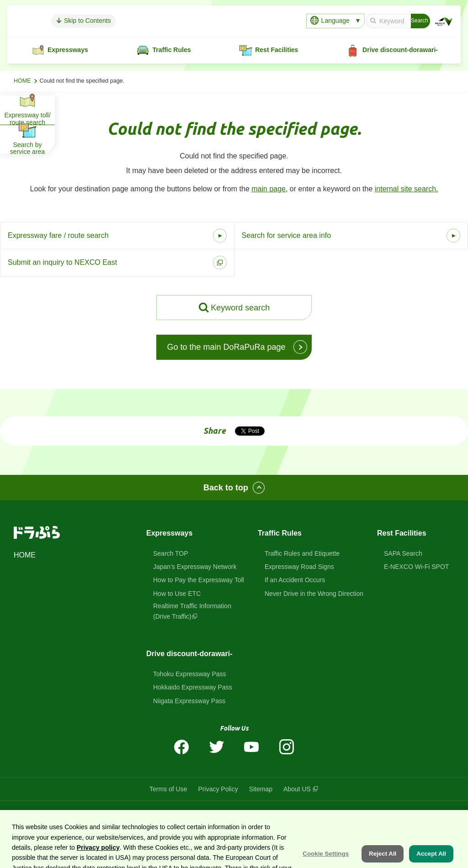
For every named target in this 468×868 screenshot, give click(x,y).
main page (269, 189)
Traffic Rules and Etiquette (302, 553)
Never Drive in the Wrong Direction (314, 594)
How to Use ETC (177, 594)
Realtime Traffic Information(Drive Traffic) (192, 611)
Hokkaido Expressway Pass (193, 687)
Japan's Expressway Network (195, 567)
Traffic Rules (280, 533)
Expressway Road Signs (299, 567)
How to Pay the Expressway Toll (199, 580)
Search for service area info (287, 235)
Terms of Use (168, 789)
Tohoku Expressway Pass (190, 674)
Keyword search (240, 308)
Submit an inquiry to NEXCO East (62, 262)
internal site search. (407, 189)
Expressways (169, 533)
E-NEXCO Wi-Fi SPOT (416, 567)
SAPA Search (403, 553)
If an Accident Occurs (295, 580)
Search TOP (171, 553)
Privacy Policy (218, 789)
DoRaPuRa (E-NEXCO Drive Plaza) (224, 814)
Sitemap (261, 789)
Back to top (226, 488)
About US (297, 789)
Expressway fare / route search (58, 235)
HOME (22, 81)
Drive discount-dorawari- (189, 654)
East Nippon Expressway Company (348, 814)
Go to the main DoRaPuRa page (226, 347)
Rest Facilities (402, 533)
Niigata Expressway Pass (189, 701)
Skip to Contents (124, 21)
